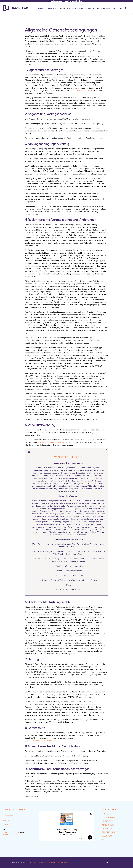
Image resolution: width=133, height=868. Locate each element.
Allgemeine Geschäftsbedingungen (60, 862)
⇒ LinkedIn (8, 820)
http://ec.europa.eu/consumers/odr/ (52, 442)
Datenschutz (43, 862)
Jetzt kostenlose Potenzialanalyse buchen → (66, 1)
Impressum (32, 862)
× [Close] (107, 450)
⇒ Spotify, (8, 832)
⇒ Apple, (16, 832)
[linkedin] (107, 862)
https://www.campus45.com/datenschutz (42, 740)
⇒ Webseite (8, 816)
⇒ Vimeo (7, 825)
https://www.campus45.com (81, 90)
